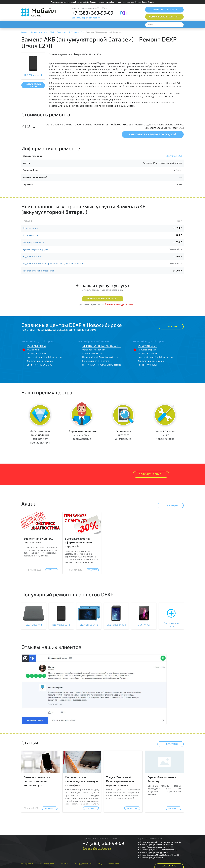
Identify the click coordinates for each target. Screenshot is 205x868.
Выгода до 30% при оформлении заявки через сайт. (78, 542)
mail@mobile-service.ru (50, 357)
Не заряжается (31, 235)
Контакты (113, 863)
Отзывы (64, 863)
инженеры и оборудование (83, 435)
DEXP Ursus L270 (174, 156)
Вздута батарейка (32, 256)
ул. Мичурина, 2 (36, 346)
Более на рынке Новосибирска (165, 435)
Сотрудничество (83, 863)
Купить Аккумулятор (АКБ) (36, 249)
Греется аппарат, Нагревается (39, 271)
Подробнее (51, 570)
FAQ (100, 863)
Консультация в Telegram (40, 361)
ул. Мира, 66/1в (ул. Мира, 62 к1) (101, 346)
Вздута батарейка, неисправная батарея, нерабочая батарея (54, 264)
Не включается (31, 228)
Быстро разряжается (34, 242)
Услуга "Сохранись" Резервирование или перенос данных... (120, 781)
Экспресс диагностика (123, 435)
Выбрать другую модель (33, 85)
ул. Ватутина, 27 (147, 346)
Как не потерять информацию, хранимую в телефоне (81, 781)
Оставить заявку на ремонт (103, 299)
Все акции (170, 505)
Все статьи (169, 744)
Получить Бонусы (151, 474)
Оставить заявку (164, 17)
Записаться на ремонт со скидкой (153, 134)
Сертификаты (46, 863)
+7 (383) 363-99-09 (93, 13)
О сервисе (27, 863)
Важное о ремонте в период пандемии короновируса (37, 781)
